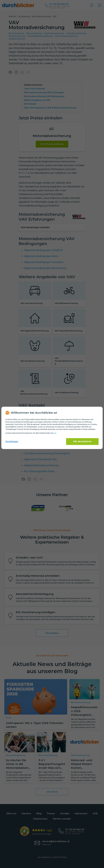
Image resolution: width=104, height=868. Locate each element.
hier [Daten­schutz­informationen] (55, 433)
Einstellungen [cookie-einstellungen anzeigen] (12, 441)
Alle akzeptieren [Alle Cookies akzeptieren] (82, 441)
